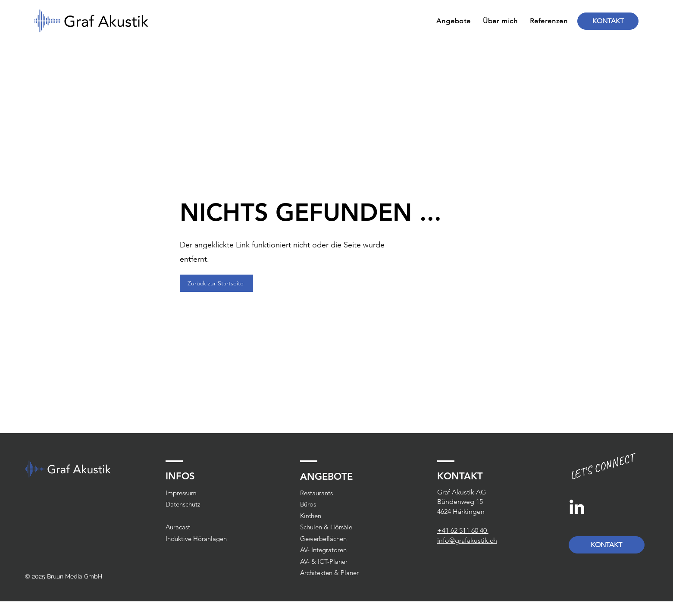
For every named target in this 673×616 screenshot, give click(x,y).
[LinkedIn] (577, 508)
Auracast (178, 527)
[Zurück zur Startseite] (216, 283)
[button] (453, 21)
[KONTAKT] (608, 21)
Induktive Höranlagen (196, 539)
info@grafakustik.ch (467, 540)
